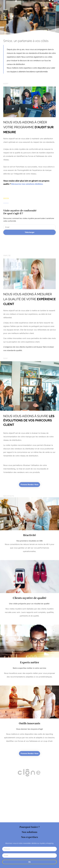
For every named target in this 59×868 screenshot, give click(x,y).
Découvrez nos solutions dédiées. (27, 184)
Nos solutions (29, 832)
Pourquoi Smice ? (30, 827)
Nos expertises (29, 837)
